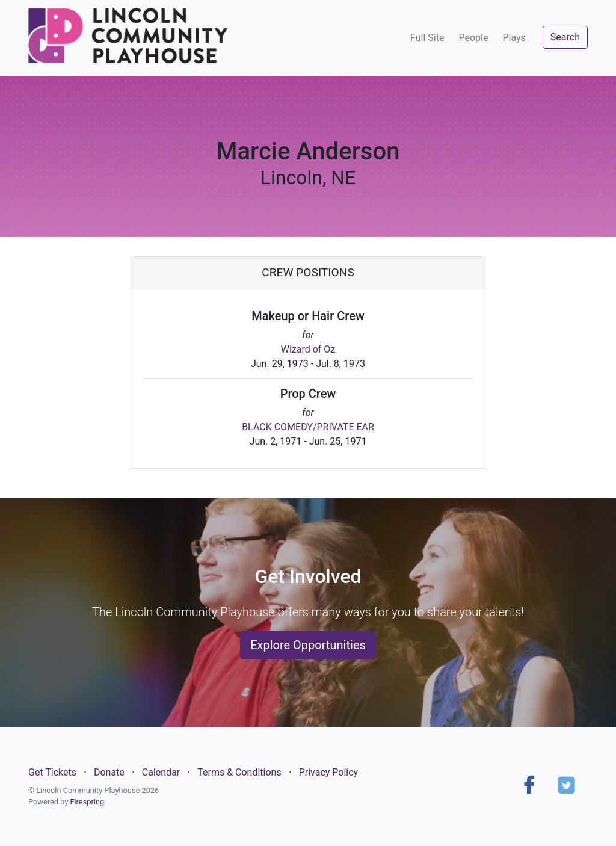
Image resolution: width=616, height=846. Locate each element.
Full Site (427, 38)
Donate (109, 772)
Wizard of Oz (308, 349)
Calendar (161, 772)
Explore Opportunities (308, 645)
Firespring (87, 802)
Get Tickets (52, 772)
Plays (514, 38)
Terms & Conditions (239, 772)
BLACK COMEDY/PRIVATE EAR (308, 427)
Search (565, 37)
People (473, 38)
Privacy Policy (329, 772)
